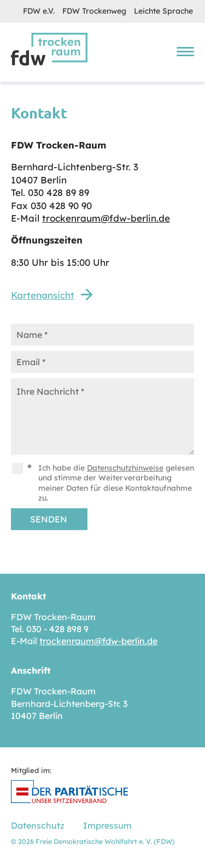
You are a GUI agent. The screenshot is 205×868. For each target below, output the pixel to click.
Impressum (107, 825)
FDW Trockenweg (94, 11)
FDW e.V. (39, 11)
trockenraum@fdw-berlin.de (106, 218)
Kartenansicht (43, 295)
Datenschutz (38, 825)
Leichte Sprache (163, 11)
